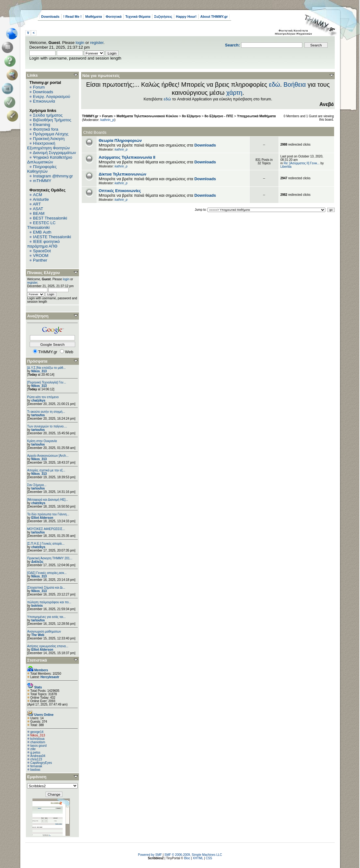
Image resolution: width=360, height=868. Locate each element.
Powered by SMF (150, 855)
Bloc (187, 858)
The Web (38, 635)
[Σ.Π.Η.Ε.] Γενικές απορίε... (46, 544)
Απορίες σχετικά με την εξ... (46, 470)
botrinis (37, 606)
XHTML (198, 858)
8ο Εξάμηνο (191, 116)
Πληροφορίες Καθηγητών (42, 169)
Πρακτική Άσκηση (49, 139)
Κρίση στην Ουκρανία (42, 441)
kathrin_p (107, 120)
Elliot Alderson (42, 518)
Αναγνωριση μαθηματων (44, 632)
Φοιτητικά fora (46, 129)
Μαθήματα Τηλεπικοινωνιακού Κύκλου (147, 116)
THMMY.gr (90, 116)
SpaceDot (42, 251)
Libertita (286, 167)
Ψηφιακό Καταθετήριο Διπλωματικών (50, 160)
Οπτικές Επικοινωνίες (120, 191)
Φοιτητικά (114, 17)
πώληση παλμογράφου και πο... (49, 602)
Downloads (50, 17)
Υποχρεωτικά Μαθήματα (256, 116)
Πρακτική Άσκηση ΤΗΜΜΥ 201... (50, 558)
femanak (36, 766)
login (80, 43)
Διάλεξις (37, 562)
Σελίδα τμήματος (48, 115)
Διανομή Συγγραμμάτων (54, 153)
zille (33, 749)
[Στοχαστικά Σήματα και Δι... (46, 588)
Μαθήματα (93, 17)
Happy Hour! (186, 17)
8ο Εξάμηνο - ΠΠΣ (219, 116)
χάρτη (234, 93)
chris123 (36, 759)
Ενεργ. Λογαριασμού (52, 96)
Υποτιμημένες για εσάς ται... (46, 617)
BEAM (39, 213)
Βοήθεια (295, 84)
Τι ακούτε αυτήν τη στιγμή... (46, 412)
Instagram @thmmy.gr (53, 176)
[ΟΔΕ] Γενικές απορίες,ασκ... (47, 573)
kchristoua (37, 739)
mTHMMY (42, 181)
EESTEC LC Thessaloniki (41, 225)
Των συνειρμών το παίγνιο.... (47, 426)
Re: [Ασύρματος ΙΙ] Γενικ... (302, 163)
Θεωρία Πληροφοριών (120, 140)
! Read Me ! (73, 17)
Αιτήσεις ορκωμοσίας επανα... (48, 646)
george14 (37, 732)
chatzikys (38, 400)
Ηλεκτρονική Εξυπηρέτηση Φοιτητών (49, 146)
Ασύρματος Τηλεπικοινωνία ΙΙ (127, 157)
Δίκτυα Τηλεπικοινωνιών (122, 174)
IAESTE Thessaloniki (52, 237)
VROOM (41, 256)
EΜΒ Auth (42, 232)
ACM (38, 195)
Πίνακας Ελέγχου (44, 273)
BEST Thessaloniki (50, 218)
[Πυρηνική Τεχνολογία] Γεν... (46, 382)
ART (37, 204)
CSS (209, 858)
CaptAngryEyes (41, 763)
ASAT (38, 209)
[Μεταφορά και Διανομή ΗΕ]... (48, 500)
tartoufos (38, 415)
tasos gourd (38, 746)
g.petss (35, 752)
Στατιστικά (37, 660)
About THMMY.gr (214, 17)
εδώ (275, 84)
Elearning (42, 125)
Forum (39, 87)
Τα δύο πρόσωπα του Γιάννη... (48, 514)
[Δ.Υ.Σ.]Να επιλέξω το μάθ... (46, 368)
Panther (40, 260)
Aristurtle (41, 199)
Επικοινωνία (44, 101)
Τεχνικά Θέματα (138, 17)
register (97, 43)
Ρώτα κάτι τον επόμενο (43, 397)
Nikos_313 (39, 371)
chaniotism (38, 742)
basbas (35, 770)
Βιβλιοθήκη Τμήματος (52, 120)
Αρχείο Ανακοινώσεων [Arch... (48, 456)
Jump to (200, 210)
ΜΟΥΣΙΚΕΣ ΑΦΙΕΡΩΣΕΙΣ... (46, 529)
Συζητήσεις (163, 17)
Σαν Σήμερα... (37, 485)
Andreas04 (38, 756)
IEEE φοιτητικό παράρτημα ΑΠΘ (44, 244)
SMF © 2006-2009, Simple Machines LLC (193, 855)
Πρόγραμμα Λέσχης (51, 134)
